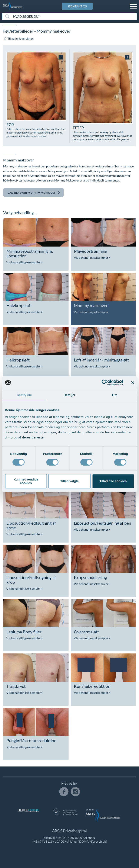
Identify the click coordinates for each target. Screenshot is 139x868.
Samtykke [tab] (24, 395)
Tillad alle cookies (113, 481)
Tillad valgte (69, 481)
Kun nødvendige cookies (26, 481)
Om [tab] (115, 395)
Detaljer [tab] (70, 395)
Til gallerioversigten (18, 38)
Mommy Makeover (34, 192)
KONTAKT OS (77, 6)
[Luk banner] (133, 383)
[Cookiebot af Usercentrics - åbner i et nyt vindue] (105, 383)
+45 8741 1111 (42, 841)
